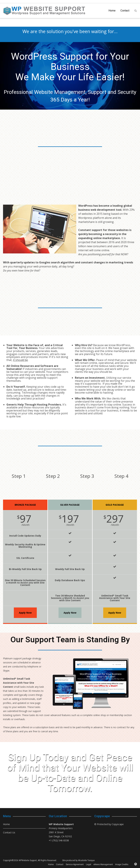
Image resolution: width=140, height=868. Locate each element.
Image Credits (122, 864)
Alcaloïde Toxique (86, 860)
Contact (125, 11)
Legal (89, 864)
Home (112, 11)
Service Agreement (75, 864)
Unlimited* (10, 679)
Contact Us (9, 832)
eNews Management (103, 864)
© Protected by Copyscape (109, 824)
